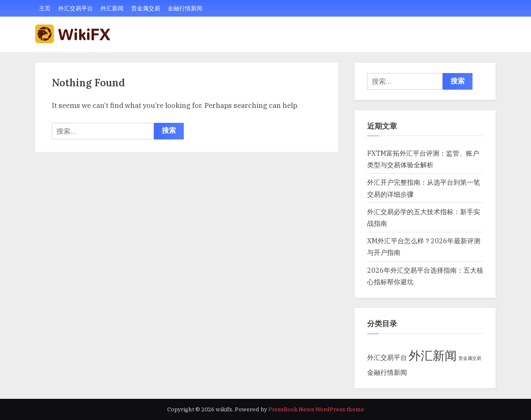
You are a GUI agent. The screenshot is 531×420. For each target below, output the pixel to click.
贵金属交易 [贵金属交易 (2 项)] (470, 358)
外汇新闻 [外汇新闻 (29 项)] (433, 355)
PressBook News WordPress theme (316, 409)
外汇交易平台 (76, 8)
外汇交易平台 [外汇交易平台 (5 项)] (387, 357)
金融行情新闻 (185, 8)
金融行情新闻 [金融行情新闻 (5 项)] (387, 372)
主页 (45, 8)
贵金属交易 (146, 8)
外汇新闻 (112, 8)
